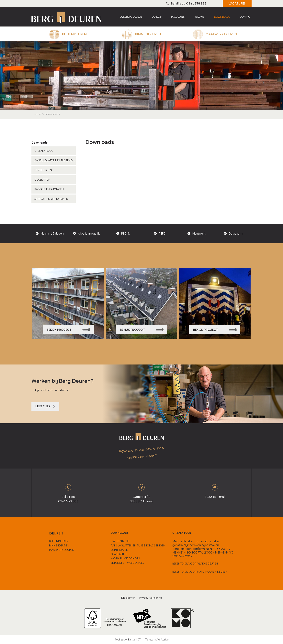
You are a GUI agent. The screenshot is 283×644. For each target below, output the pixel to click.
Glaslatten (42, 180)
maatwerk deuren (62, 550)
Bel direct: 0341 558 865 (186, 3)
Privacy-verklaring (151, 598)
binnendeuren (59, 545)
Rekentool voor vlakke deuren (195, 564)
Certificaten (43, 170)
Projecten (178, 17)
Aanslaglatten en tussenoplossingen (55, 160)
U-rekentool (182, 533)
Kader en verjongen (49, 189)
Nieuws (200, 17)
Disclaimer (128, 598)
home (38, 114)
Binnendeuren (148, 34)
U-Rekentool (44, 151)
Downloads (222, 17)
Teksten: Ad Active (157, 639)
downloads (120, 533)
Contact (246, 17)
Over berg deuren (131, 17)
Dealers (157, 17)
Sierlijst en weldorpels (51, 199)
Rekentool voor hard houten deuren (200, 572)
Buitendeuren (74, 34)
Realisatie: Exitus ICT (128, 639)
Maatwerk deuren (221, 34)
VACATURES (237, 3)
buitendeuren (59, 541)
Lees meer (45, 406)
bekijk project (68, 330)
